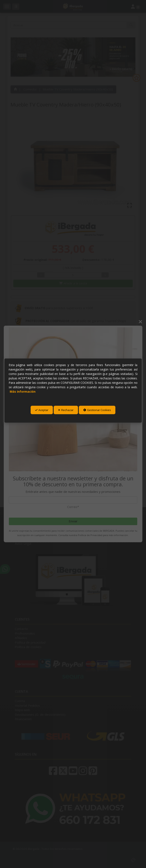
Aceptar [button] (42, 410)
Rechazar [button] (66, 410)
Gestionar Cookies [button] (97, 410)
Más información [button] (23, 392)
